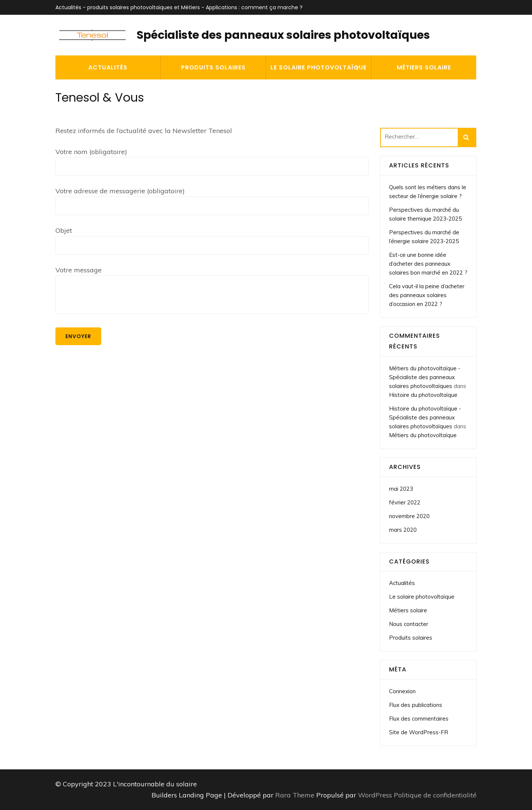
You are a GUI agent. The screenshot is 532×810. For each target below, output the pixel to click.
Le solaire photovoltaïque (318, 67)
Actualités (108, 67)
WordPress (375, 795)
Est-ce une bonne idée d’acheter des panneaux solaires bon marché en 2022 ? (428, 264)
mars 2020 (403, 530)
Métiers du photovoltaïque (423, 435)
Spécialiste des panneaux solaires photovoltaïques (283, 35)
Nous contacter (409, 624)
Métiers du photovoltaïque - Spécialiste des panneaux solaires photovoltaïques (425, 377)
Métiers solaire (424, 67)
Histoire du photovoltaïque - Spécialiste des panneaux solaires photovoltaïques (425, 417)
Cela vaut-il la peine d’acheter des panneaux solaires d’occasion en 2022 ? (427, 295)
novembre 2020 (409, 516)
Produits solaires (213, 67)
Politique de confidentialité (435, 795)
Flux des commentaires (419, 719)
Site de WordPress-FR (419, 732)
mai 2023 (401, 489)
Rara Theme (296, 795)
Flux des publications (416, 705)
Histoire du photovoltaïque (423, 395)
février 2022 (405, 502)
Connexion (402, 691)
